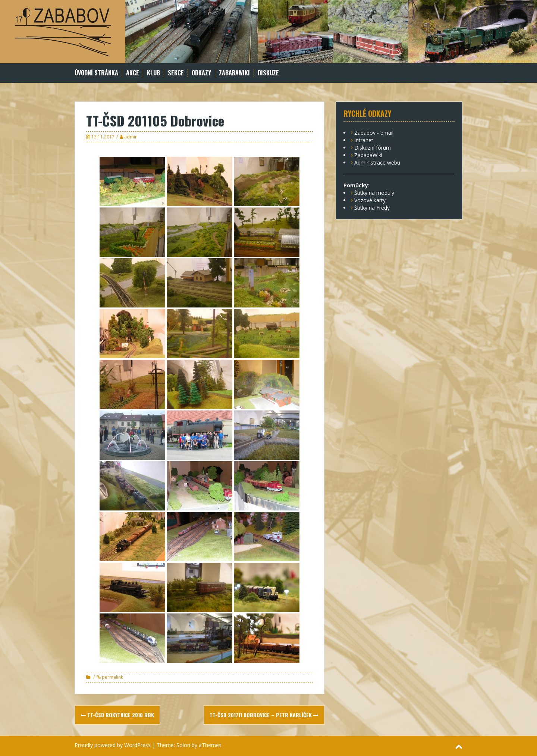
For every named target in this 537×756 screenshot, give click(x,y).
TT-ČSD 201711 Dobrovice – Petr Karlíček (264, 715)
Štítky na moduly (374, 193)
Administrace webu (377, 163)
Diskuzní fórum (373, 148)
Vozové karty (370, 200)
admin (131, 137)
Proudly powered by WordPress (113, 745)
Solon (183, 745)
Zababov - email (374, 133)
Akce (133, 73)
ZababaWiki (234, 73)
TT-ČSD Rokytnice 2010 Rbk (117, 715)
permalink (112, 677)
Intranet (364, 140)
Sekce (176, 73)
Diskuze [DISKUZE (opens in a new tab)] (268, 73)
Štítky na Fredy (372, 208)
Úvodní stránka (96, 73)
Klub (153, 73)
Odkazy (201, 73)
